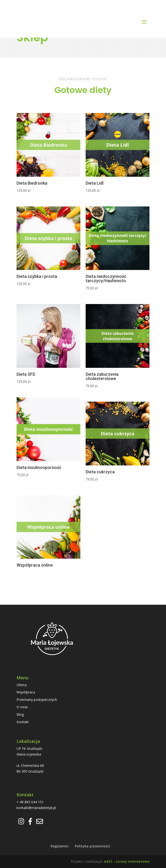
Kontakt (23, 722)
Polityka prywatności (92, 846)
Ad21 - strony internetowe (127, 861)
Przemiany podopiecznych (37, 700)
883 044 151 (34, 802)
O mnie (22, 707)
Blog (20, 714)
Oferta (22, 685)
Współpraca (26, 692)
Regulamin (60, 846)
